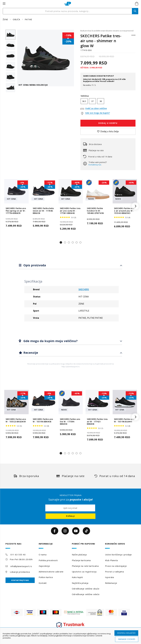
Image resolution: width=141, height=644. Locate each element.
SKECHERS (84, 289)
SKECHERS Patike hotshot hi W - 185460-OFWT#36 (95, 211)
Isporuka (109, 577)
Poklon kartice (46, 577)
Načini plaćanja (79, 555)
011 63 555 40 (18, 555)
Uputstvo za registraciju (84, 572)
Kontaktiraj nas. (95, 165)
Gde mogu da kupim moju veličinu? (50, 341)
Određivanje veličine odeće (86, 594)
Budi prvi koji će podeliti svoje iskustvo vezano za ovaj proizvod (107, 31)
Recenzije (30, 353)
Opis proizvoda (34, 265)
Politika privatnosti (48, 560)
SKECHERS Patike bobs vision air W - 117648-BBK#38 (43, 211)
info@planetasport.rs (21, 566)
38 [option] (101, 101)
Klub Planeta (111, 560)
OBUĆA (17, 19)
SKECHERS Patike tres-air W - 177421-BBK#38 (97, 422)
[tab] (70, 265)
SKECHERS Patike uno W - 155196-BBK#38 (43, 420)
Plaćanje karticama (81, 560)
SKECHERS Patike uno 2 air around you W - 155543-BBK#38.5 (124, 211)
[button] (61, 242)
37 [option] (92, 101)
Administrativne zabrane (51, 572)
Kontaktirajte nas (20, 580)
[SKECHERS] (133, 36)
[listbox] (108, 102)
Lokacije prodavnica (20, 572)
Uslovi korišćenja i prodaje (118, 555)
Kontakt (43, 583)
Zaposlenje (44, 566)
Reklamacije (111, 583)
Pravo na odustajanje (116, 566)
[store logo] (68, 4)
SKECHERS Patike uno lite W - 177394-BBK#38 (70, 422)
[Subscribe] (70, 516)
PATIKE (28, 19)
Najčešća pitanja (80, 583)
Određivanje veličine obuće (86, 589)
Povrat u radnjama (114, 572)
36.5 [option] (84, 101)
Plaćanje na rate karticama (85, 566)
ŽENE (6, 19)
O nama (43, 555)
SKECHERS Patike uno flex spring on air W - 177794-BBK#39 (16, 211)
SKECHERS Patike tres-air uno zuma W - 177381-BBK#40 (70, 211)
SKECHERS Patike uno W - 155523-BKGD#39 (16, 420)
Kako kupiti (77, 577)
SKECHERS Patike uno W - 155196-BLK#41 (124, 420)
